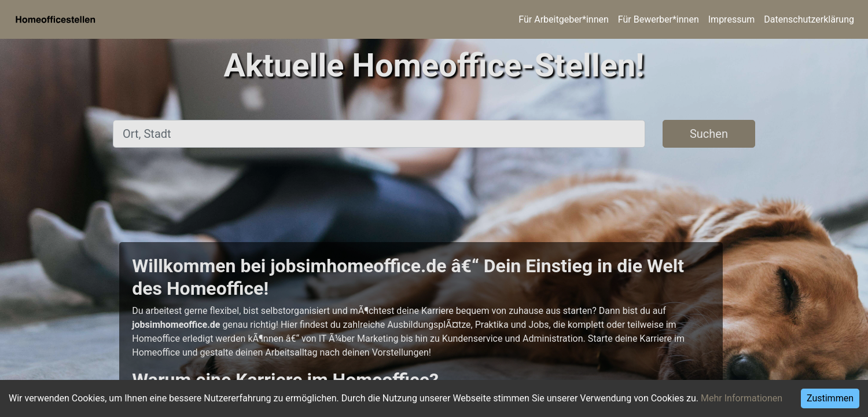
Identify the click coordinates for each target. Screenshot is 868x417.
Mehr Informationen (742, 398)
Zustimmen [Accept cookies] (830, 398)
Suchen (709, 134)
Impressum (732, 19)
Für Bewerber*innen (659, 19)
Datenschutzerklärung (809, 19)
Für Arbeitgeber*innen (563, 19)
